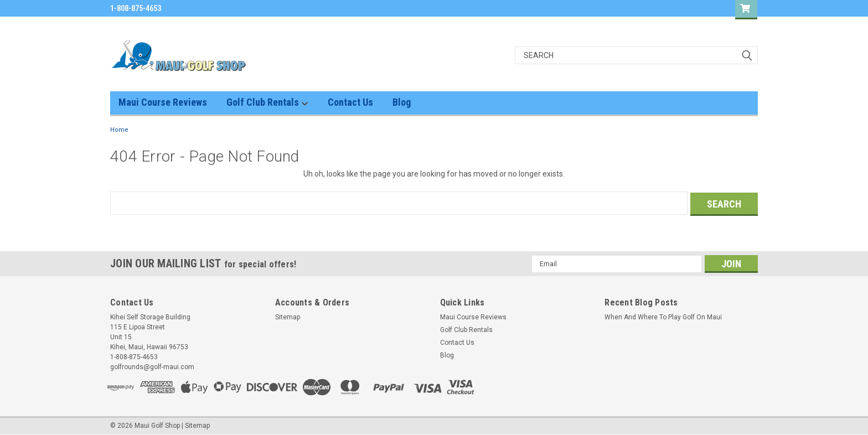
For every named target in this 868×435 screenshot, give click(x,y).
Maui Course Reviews (163, 102)
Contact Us (350, 102)
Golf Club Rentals (267, 103)
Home (119, 130)
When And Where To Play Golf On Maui (663, 316)
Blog (402, 102)
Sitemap (288, 316)
